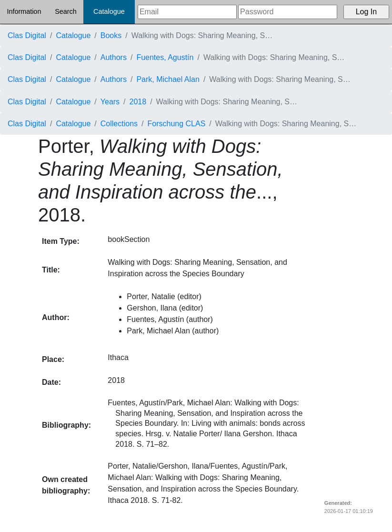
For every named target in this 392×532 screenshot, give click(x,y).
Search (66, 11)
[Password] (288, 12)
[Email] (187, 12)
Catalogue (109, 11)
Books (111, 35)
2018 (138, 102)
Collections (119, 124)
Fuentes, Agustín (165, 57)
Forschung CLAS (177, 124)
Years (110, 102)
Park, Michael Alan (168, 79)
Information (24, 11)
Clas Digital (27, 35)
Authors (114, 57)
